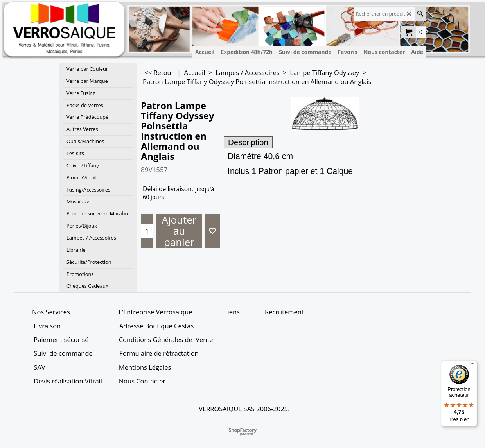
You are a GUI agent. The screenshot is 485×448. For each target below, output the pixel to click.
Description (248, 142)
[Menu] (472, 365)
